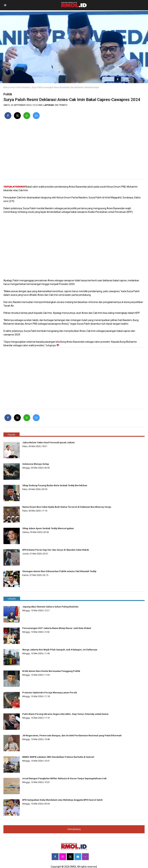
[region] (74, 151)
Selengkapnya (74, 829)
